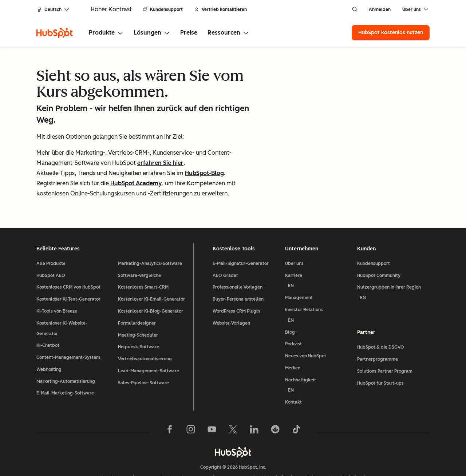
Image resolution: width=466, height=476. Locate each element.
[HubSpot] (55, 33)
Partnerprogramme (378, 332)
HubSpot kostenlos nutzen (391, 33)
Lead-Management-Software (149, 344)
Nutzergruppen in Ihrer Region (393, 267)
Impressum (234, 451)
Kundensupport (163, 9)
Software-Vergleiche (139, 248)
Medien (293, 341)
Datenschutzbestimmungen (174, 451)
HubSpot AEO (51, 248)
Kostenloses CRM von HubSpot (68, 260)
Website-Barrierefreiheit (328, 451)
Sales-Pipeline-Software (143, 356)
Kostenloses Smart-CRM (143, 260)
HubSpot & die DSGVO (381, 320)
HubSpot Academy (136, 183)
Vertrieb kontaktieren (221, 9)
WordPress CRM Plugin (236, 284)
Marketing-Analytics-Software (150, 236)
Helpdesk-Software (139, 320)
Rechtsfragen (111, 451)
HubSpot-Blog (204, 173)
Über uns (294, 236)
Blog (290, 305)
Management (299, 271)
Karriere (318, 255)
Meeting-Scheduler (138, 308)
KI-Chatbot (48, 318)
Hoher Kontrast (111, 9)
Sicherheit (273, 451)
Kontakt (293, 375)
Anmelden (380, 9)
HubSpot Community (379, 248)
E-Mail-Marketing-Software (65, 366)
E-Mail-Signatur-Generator (241, 236)
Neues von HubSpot (306, 329)
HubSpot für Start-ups (380, 356)
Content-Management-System (68, 330)
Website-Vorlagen (231, 296)
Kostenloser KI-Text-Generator (68, 272)
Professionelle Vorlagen (238, 260)
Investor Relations (318, 289)
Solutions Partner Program (385, 344)
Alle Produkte (51, 236)
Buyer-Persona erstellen (238, 272)
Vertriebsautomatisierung (145, 332)
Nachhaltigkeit (318, 359)
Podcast (293, 317)
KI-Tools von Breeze (57, 284)
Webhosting (49, 342)
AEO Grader (225, 248)
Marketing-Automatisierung (66, 354)
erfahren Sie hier (160, 163)
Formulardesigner (137, 296)
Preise (189, 33)
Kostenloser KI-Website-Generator (62, 301)
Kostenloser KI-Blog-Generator (151, 284)
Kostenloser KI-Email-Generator (151, 272)
